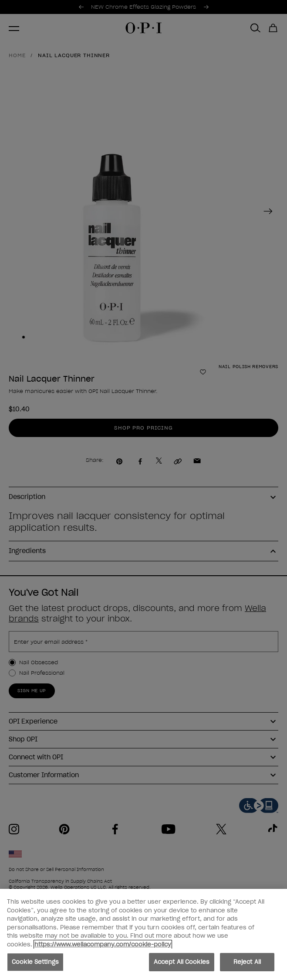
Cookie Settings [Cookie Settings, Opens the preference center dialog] (35, 963)
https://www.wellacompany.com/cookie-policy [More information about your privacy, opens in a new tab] (103, 945)
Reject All (247, 963)
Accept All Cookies (182, 963)
